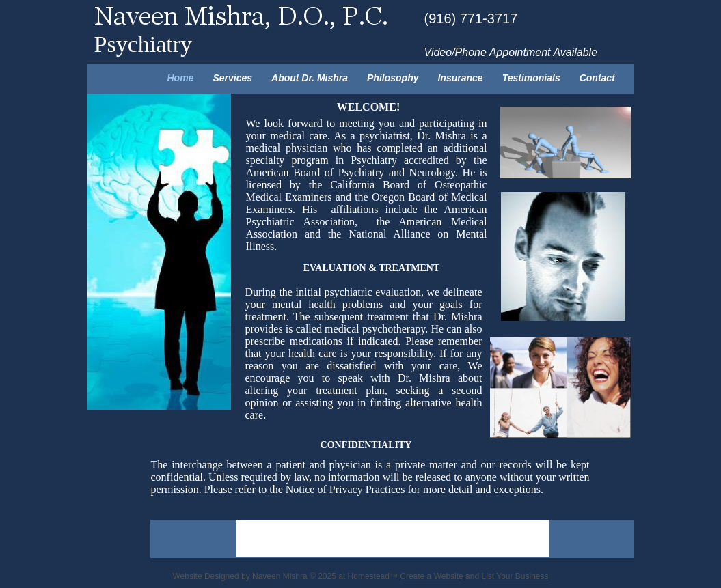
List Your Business (515, 576)
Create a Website (432, 576)
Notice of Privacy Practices (345, 489)
